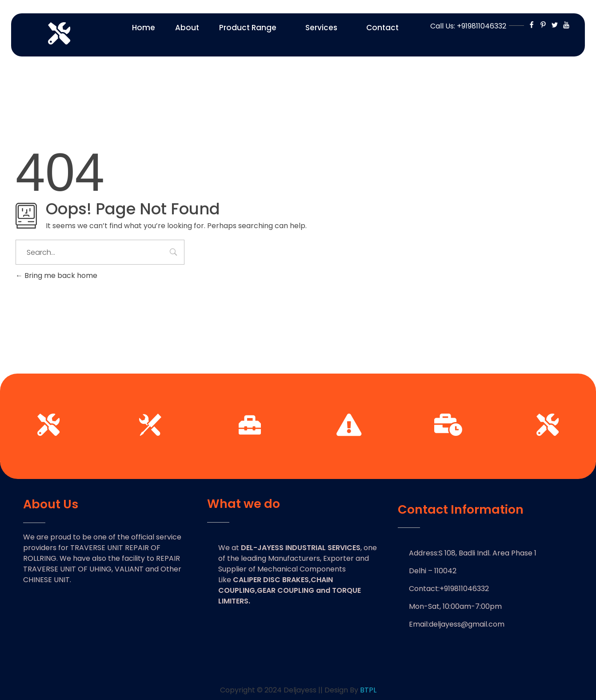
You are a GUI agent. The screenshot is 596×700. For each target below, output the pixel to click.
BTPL (368, 690)
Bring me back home (56, 276)
